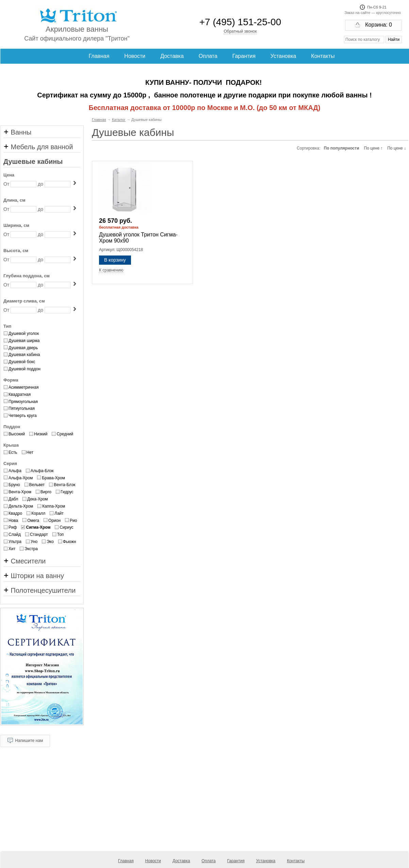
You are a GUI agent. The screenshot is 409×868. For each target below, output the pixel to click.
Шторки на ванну (34, 576)
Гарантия (244, 56)
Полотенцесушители (39, 590)
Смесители (24, 561)
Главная (99, 56)
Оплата (208, 56)
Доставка (172, 56)
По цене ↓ (397, 148)
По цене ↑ (373, 148)
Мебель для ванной (38, 147)
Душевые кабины (33, 161)
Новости (135, 56)
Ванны (17, 132)
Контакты (323, 56)
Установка (283, 56)
